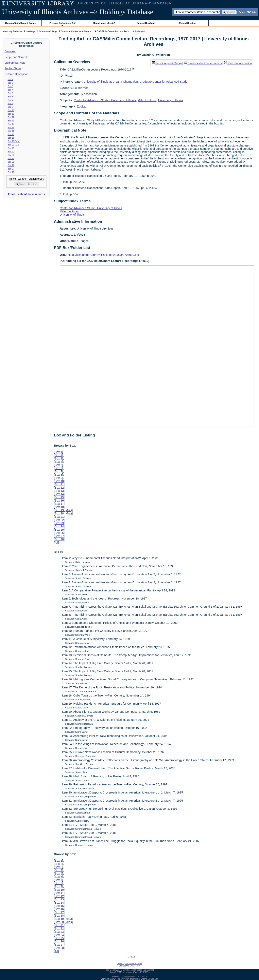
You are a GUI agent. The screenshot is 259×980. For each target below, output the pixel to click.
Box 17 (11, 134)
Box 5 (10, 93)
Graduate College (48, 31)
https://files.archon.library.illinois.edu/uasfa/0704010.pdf (103, 255)
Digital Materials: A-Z (104, 23)
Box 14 (11, 124)
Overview (10, 51)
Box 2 (10, 83)
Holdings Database (126, 12)
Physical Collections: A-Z (62, 23)
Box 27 (11, 169)
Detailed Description (16, 74)
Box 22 (11, 152)
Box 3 (10, 86)
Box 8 (10, 103)
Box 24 (11, 158)
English (82, 106)
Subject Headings (146, 23)
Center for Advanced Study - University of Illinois (105, 100)
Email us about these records (26, 194)
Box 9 (10, 107)
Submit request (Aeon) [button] (167, 63)
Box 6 (10, 97)
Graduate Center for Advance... (77, 31)
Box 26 (11, 165)
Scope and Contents (17, 57)
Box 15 (11, 128)
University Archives (12, 31)
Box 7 (10, 100)
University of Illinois (170, 100)
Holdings (31, 31)
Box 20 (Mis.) (14, 145)
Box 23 (11, 155)
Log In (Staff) (129, 957)
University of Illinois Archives (45, 12)
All (56, 543)
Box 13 (11, 121)
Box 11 (11, 114)
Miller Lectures (147, 100)
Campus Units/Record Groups (21, 23)
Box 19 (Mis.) (14, 141)
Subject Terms (13, 68)
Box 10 (11, 110)
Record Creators (188, 23)
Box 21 (11, 148)
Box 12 (11, 117)
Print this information (238, 63)
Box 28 (11, 172)
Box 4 (10, 90)
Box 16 (11, 131)
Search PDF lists (247, 12)
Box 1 (10, 79)
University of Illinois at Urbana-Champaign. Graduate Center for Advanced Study (135, 82)
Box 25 (11, 162)
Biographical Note (15, 63)
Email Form (135, 966)
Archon (127, 977)
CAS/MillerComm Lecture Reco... (114, 31)
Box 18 (11, 138)
